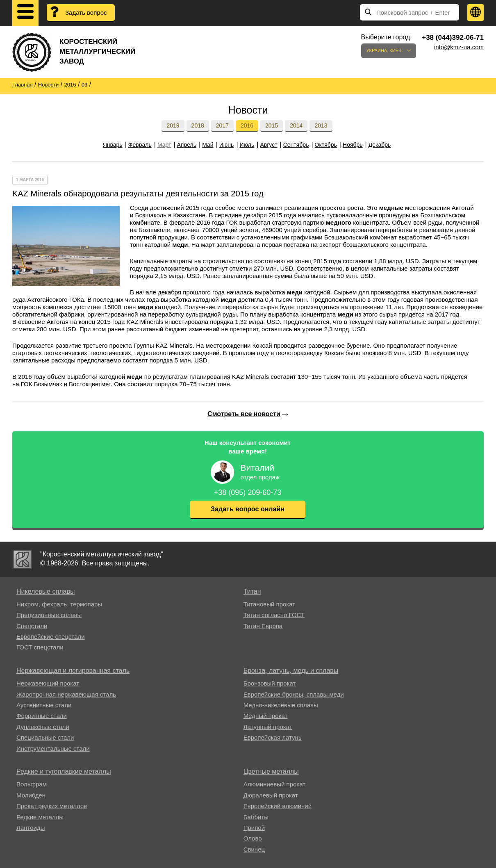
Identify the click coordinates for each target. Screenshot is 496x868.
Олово (253, 838)
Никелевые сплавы (46, 591)
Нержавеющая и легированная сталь (73, 671)
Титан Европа (263, 626)
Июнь (227, 145)
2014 (296, 125)
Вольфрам (32, 784)
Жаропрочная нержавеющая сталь (66, 694)
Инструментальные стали (53, 748)
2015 (272, 125)
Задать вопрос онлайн (248, 509)
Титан (252, 591)
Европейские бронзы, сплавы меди (294, 694)
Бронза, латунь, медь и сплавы (291, 671)
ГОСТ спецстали (40, 647)
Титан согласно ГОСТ (274, 615)
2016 (247, 125)
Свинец (254, 849)
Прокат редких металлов (52, 806)
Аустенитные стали (44, 705)
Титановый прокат (269, 604)
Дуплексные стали (43, 727)
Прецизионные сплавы (49, 615)
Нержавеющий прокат (48, 683)
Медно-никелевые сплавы (281, 705)
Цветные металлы (271, 771)
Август (268, 145)
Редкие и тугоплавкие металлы (64, 771)
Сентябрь (296, 145)
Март (164, 145)
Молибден (31, 795)
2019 (173, 125)
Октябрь (326, 145)
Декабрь (380, 145)
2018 (198, 125)
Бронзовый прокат (270, 683)
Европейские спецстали (51, 637)
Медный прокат (266, 716)
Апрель (187, 145)
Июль (247, 145)
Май (208, 145)
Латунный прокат (268, 727)
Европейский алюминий (278, 806)
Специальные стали (45, 737)
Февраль (140, 145)
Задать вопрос (86, 13)
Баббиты (256, 817)
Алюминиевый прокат (274, 784)
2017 (222, 125)
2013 (321, 125)
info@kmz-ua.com (459, 47)
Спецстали (32, 626)
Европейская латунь (273, 737)
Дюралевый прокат (271, 795)
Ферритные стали (42, 716)
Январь (113, 145)
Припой (254, 828)
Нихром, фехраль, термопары (59, 604)
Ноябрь (353, 145)
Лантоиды (31, 828)
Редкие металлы (40, 817)
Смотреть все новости (244, 414)
